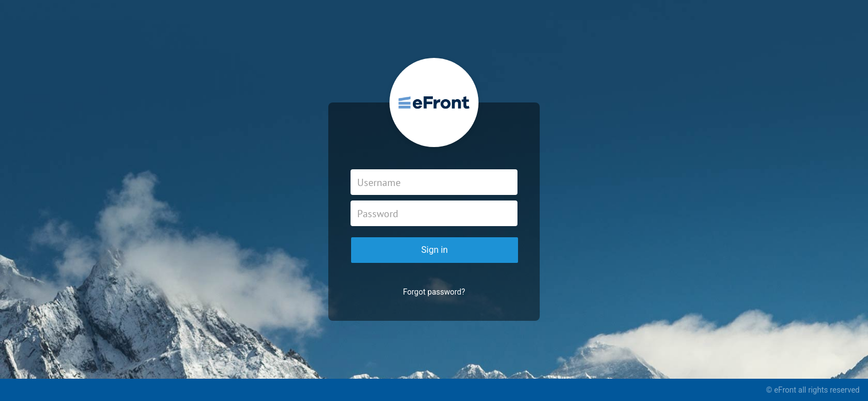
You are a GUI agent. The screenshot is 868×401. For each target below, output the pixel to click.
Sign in (435, 250)
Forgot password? (434, 292)
